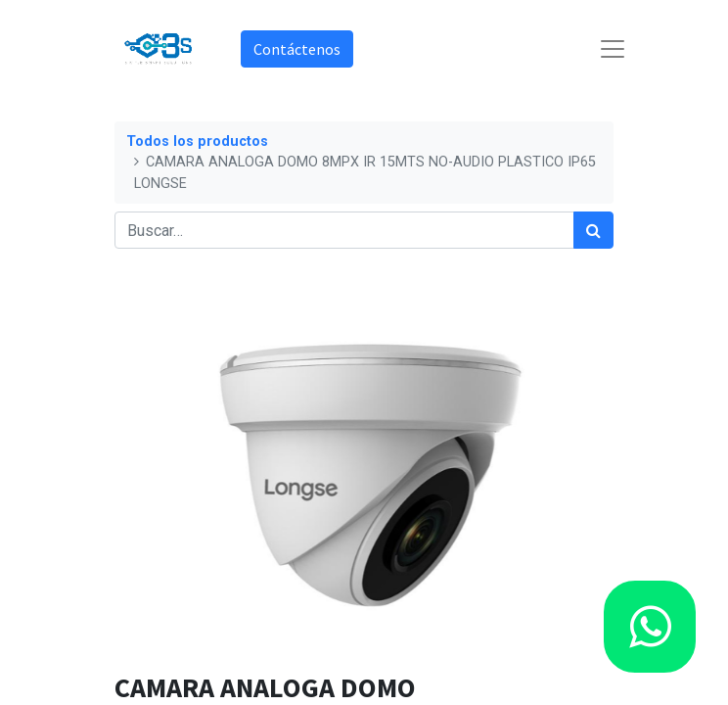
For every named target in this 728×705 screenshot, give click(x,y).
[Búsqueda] (593, 230)
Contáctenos (297, 49)
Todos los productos (197, 141)
